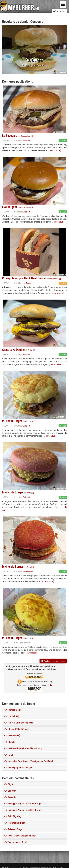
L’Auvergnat (10, 207)
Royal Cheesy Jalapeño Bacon (20, 836)
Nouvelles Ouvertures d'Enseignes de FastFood (29, 761)
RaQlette (10, 797)
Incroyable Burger (15, 823)
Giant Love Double (13, 350)
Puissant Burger (12, 421)
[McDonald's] (12, 735)
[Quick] (10, 742)
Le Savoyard (10, 136)
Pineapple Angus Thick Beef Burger (24, 278)
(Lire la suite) (55, 150)
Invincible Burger (13, 492)
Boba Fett (27, 140)
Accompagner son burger (18, 768)
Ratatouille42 (28, 571)
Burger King (25, 136)
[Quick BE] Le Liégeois (17, 729)
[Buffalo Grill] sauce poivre (19, 723)
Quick (30, 350)
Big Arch (10, 784)
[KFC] (9, 755)
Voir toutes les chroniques (53, 661)
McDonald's (54, 279)
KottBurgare (28, 283)
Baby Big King (13, 816)
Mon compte (59, 11)
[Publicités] (12, 716)
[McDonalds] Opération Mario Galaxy (23, 748)
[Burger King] (13, 710)
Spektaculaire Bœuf (16, 842)
